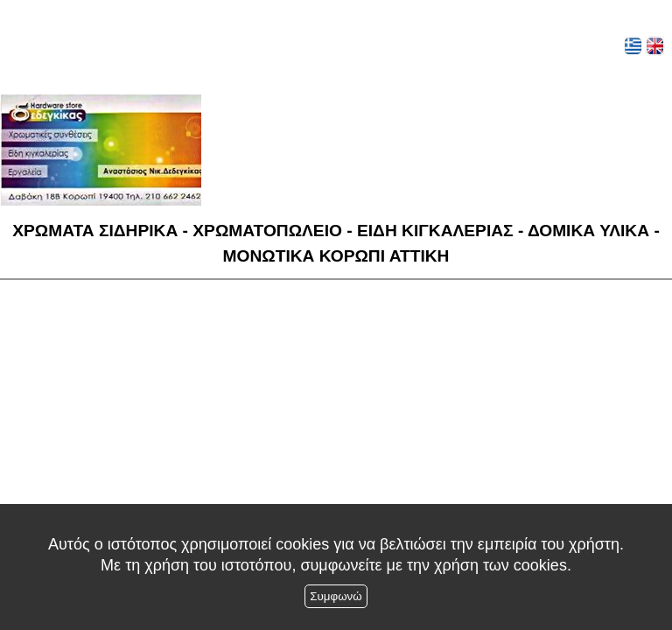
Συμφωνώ (336, 596)
